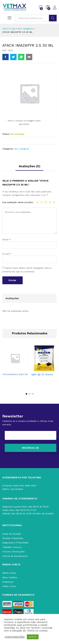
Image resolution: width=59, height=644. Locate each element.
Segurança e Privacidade (15, 543)
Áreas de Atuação (12, 534)
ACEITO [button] (33, 637)
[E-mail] (31, 435)
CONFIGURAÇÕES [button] (15, 637)
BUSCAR (53, 18)
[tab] (29, 168)
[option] (15, 363)
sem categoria (21, 149)
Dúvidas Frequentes (13, 538)
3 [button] (33, 394)
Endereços (8, 582)
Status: (6, 134)
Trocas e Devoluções (14, 552)
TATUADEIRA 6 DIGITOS (15, 374)
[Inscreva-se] (31, 448)
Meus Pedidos (10, 577)
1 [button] (26, 394)
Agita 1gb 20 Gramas (42, 374)
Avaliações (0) (29, 166)
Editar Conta (9, 586)
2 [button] (30, 394)
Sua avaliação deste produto (18, 202)
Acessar (55, 8)
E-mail (7, 254)
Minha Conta (9, 573)
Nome (7, 239)
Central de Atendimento (15, 556)
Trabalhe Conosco (12, 547)
